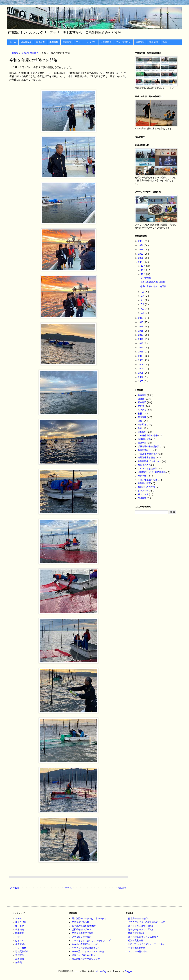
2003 (141, 381)
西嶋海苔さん (144, 465)
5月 (143, 304)
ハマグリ (92, 42)
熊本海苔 (67, 42)
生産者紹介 (106, 42)
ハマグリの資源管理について (86, 948)
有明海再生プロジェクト (150, 461)
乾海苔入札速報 (136, 941)
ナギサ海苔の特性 (137, 948)
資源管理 (140, 42)
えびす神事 (146, 278)
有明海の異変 (144, 483)
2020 (141, 262)
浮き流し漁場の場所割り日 (153, 282)
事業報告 (54, 42)
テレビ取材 (21, 948)
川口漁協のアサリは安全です (86, 959)
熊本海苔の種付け (137, 933)
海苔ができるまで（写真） (141, 930)
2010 (141, 356)
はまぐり (20, 941)
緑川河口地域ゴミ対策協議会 (152, 472)
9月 (143, 292)
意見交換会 (143, 476)
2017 (141, 326)
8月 (143, 296)
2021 (141, 258)
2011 (141, 352)
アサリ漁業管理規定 (82, 937)
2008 (141, 365)
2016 (141, 331)
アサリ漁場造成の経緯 (83, 933)
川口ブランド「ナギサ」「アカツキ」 (147, 944)
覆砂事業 (142, 498)
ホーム (13, 42)
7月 (143, 300)
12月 (144, 266)
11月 (144, 270)
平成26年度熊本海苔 (148, 454)
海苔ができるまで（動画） (141, 926)
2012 (141, 348)
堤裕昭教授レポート (82, 930)
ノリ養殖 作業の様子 (148, 436)
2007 (141, 369)
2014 (141, 339)
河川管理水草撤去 (147, 458)
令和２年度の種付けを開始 (153, 286)
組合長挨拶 (26, 42)
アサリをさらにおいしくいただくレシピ (91, 941)
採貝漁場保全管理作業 (149, 447)
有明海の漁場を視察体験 (84, 926)
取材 (140, 414)
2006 (141, 373)
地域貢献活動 (144, 439)
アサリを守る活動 (80, 922)
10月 (144, 274)
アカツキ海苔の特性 (138, 952)
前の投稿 (122, 888)
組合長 (141, 399)
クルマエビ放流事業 (148, 469)
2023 (141, 250)
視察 (140, 421)
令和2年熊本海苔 (30, 53)
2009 (141, 360)
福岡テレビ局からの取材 (84, 955)
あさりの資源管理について (85, 944)
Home (16, 53)
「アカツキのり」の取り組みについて (147, 922)
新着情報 (154, 42)
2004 (141, 377)
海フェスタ (143, 494)
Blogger (128, 971)
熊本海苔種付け (146, 450)
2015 (141, 335)
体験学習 (142, 443)
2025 (141, 241)
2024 (141, 245)
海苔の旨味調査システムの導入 (143, 937)
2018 (141, 322)
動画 (165, 42)
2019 (141, 318)
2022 (141, 254)
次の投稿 (15, 888)
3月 (143, 309)
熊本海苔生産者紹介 (138, 919)
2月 (143, 313)
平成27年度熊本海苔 (148, 480)
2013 (141, 343)
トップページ (144, 491)
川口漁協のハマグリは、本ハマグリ (89, 919)
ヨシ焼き (142, 425)
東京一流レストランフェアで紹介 (88, 952)
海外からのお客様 (147, 487)
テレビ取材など (124, 42)
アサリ (79, 42)
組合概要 (40, 42)
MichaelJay (101, 971)
